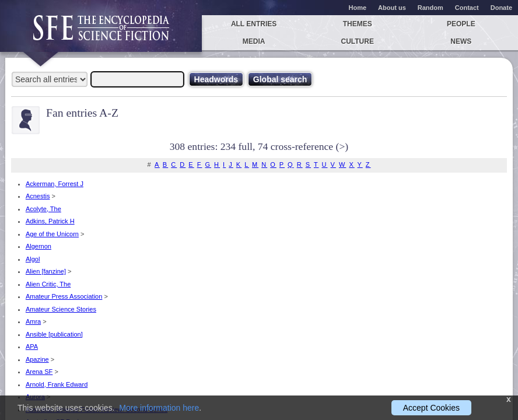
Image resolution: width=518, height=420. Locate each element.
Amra (33, 321)
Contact (467, 8)
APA (32, 346)
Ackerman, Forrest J (55, 184)
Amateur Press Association (64, 296)
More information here (159, 408)
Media (254, 41)
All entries (254, 24)
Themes (358, 24)
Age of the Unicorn (52, 234)
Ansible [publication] (54, 334)
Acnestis (38, 196)
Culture (357, 41)
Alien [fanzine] (46, 271)
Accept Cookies (431, 408)
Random (430, 8)
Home (358, 8)
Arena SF (39, 372)
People (461, 24)
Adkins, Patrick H (50, 221)
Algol (33, 259)
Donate (501, 8)
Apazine (37, 359)
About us (392, 8)
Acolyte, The (43, 209)
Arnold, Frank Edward (57, 384)
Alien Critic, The (48, 284)
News (461, 41)
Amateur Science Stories (61, 309)
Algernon (38, 246)
